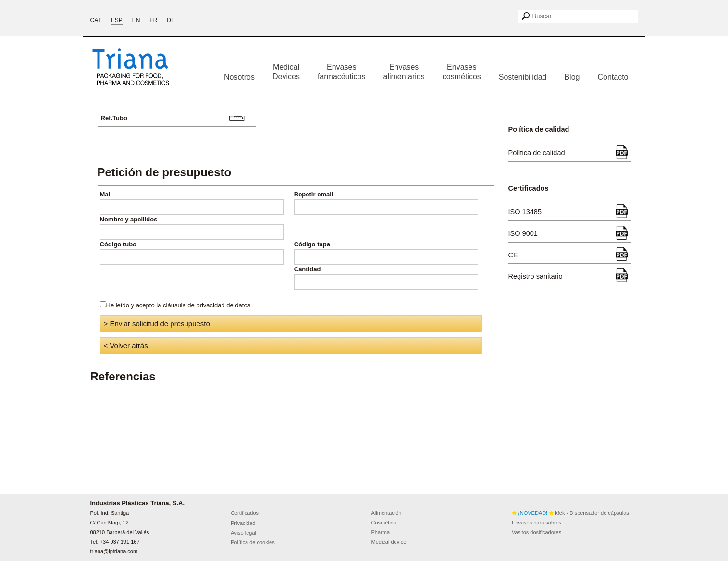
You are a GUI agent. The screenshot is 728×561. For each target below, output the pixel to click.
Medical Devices (286, 72)
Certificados (245, 513)
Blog (572, 77)
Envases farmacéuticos (342, 72)
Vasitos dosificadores (537, 532)
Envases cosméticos (462, 72)
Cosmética (384, 523)
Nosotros (239, 77)
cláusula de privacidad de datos (207, 305)
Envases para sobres (537, 523)
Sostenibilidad (523, 77)
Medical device (389, 542)
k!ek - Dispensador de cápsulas (570, 513)
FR (153, 20)
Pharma (381, 532)
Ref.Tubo (114, 118)
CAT (96, 20)
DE (171, 20)
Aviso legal (243, 533)
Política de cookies (253, 542)
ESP (117, 20)
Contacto (613, 77)
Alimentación (387, 513)
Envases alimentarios (404, 72)
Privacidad (243, 523)
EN (136, 20)
